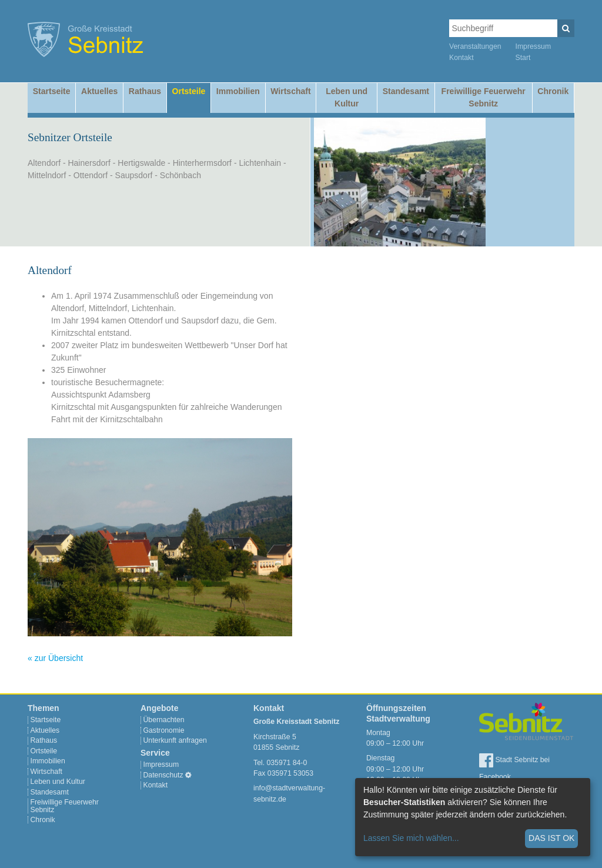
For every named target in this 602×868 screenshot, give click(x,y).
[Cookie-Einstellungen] (188, 775)
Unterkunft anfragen (175, 740)
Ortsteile (189, 91)
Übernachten (164, 720)
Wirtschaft (290, 91)
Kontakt (461, 58)
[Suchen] (566, 28)
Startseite (52, 91)
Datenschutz (163, 775)
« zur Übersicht (55, 658)
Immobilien (238, 91)
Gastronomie (164, 730)
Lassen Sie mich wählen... (411, 838)
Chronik (553, 91)
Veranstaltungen (475, 46)
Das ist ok (551, 838)
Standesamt (406, 91)
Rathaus (145, 91)
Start (523, 58)
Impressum (534, 46)
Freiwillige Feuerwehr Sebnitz (484, 97)
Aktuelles (99, 91)
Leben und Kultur (347, 97)
